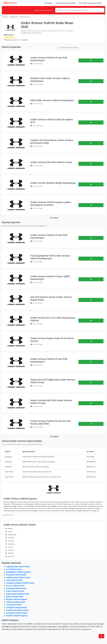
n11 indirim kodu (14, 569)
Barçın (9, 532)
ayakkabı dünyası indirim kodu (20, 583)
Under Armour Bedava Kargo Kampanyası (53, 183)
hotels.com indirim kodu (17, 610)
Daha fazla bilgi (36, 64)
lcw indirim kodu (14, 605)
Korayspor (10, 544)
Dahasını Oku (9, 515)
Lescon (9, 547)
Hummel (10, 541)
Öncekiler (54, 218)
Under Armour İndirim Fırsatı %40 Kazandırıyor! (49, 59)
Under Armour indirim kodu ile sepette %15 (52, 121)
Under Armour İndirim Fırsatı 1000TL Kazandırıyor (50, 278)
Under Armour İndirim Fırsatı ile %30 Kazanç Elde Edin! (50, 422)
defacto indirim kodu (16, 602)
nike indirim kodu (14, 580)
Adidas (9, 528)
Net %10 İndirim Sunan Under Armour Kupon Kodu (51, 298)
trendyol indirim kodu (16, 575)
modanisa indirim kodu (17, 613)
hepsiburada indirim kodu (18, 567)
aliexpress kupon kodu (17, 607)
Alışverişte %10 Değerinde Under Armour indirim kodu (53, 381)
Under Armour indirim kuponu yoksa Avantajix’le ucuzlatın (51, 204)
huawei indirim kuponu (17, 616)
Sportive (9, 553)
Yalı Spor (10, 556)
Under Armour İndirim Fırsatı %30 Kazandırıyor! (49, 360)
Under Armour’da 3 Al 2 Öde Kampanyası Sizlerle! (53, 319)
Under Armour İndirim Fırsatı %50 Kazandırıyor (49, 236)
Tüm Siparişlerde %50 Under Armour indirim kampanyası (50, 257)
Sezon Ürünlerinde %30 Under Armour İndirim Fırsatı (51, 402)
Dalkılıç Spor (11, 535)
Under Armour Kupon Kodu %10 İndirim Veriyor (52, 340)
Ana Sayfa (48, 3)
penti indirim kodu (15, 597)
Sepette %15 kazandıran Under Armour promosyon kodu (52, 141)
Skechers (10, 550)
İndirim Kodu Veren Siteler (66, 3)
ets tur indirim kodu (15, 586)
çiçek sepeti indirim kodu (18, 594)
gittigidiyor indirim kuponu (19, 572)
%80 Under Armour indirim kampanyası (52, 100)
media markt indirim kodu (18, 577)
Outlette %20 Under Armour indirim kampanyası (50, 80)
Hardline (10, 538)
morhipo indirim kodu (16, 588)
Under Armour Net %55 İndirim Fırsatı (51, 162)
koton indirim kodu (15, 591)
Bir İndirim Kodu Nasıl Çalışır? (91, 3)
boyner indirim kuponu (17, 599)
